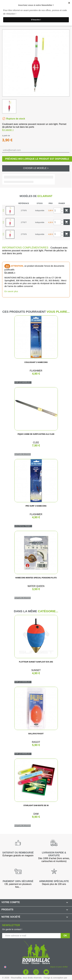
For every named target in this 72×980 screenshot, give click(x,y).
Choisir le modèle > (36, 168)
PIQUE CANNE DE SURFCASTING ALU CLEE (36, 434)
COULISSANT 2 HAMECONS (36, 362)
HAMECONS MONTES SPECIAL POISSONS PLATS (36, 578)
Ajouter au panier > (23, 526)
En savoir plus (11, 291)
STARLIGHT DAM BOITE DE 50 (36, 805)
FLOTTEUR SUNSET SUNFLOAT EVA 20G (36, 662)
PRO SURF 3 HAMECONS (36, 506)
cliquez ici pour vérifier (59, 967)
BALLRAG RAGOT (36, 734)
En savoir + (8, 130)
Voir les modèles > (23, 382)
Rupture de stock (23, 454)
